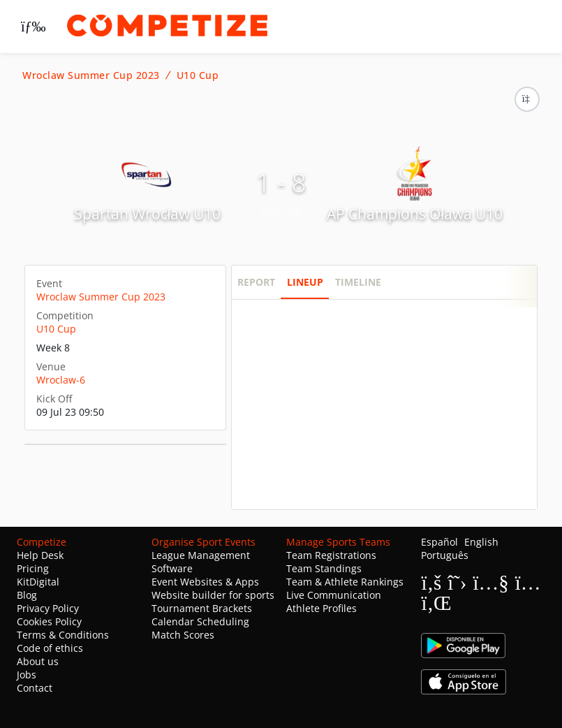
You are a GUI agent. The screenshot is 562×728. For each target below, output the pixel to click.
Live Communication (334, 595)
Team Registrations (331, 555)
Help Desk (40, 555)
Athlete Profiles (321, 608)
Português (445, 555)
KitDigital (38, 582)
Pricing (33, 568)
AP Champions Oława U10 (415, 214)
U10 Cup (198, 75)
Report (256, 282)
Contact (35, 688)
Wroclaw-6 (61, 380)
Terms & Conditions (63, 635)
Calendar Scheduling (200, 621)
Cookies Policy (49, 621)
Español (439, 542)
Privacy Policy (48, 608)
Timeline (358, 282)
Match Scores (183, 635)
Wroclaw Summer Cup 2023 (91, 75)
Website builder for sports (213, 595)
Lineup (305, 282)
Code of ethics (50, 648)
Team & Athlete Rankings (345, 582)
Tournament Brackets (202, 608)
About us (38, 661)
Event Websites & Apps (205, 582)
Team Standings (324, 568)
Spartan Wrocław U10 (148, 214)
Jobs (27, 675)
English (481, 542)
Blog (27, 595)
